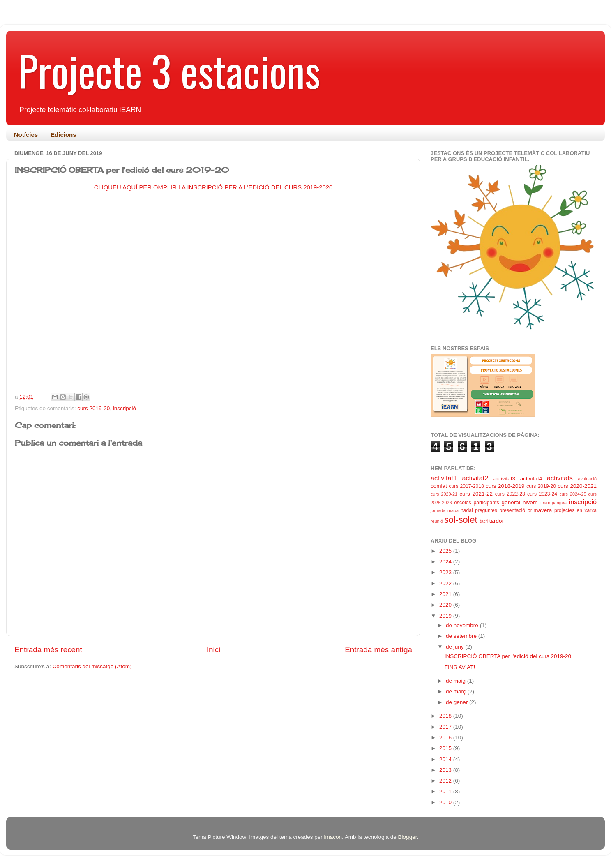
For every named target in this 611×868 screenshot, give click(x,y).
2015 (446, 748)
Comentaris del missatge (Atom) (92, 666)
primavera (540, 510)
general (511, 502)
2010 (446, 802)
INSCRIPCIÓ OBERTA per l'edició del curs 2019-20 (508, 656)
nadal (467, 510)
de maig (457, 681)
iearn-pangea (553, 503)
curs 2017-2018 (466, 486)
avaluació (587, 479)
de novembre (463, 625)
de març (457, 691)
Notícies (26, 135)
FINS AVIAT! (460, 667)
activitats (560, 478)
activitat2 (475, 478)
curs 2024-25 (573, 494)
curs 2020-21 (444, 494)
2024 (446, 562)
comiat (439, 486)
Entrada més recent (48, 650)
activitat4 (531, 479)
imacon (333, 837)
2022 (446, 583)
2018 (446, 716)
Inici (214, 650)
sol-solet (461, 520)
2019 (446, 616)
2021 (446, 594)
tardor (497, 521)
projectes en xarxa (575, 510)
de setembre (462, 636)
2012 (446, 781)
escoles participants (476, 503)
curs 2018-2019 (505, 486)
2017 (446, 727)
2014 (446, 759)
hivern (530, 502)
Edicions (63, 135)
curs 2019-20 (93, 408)
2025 (446, 551)
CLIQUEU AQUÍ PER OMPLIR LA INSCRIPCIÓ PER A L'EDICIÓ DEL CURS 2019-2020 (213, 187)
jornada (438, 510)
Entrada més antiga (378, 650)
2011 (446, 791)
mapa (453, 510)
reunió (437, 521)
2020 (446, 605)
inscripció (125, 408)
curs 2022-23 (510, 494)
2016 (446, 738)
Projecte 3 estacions (169, 70)
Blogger (408, 837)
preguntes (486, 510)
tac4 (484, 521)
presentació (512, 510)
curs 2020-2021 (577, 486)
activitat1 (444, 478)
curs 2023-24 (542, 494)
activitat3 (504, 479)
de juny (455, 647)
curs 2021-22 (476, 494)
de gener (458, 702)
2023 (446, 572)
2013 (446, 770)
